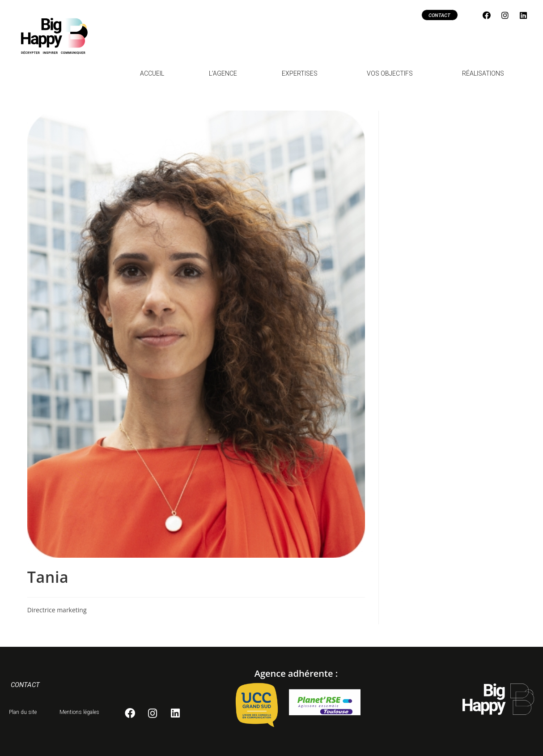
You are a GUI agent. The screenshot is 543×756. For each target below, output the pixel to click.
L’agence (223, 73)
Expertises (302, 73)
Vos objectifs (392, 73)
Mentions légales (79, 712)
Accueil (152, 73)
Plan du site (23, 712)
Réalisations (483, 73)
